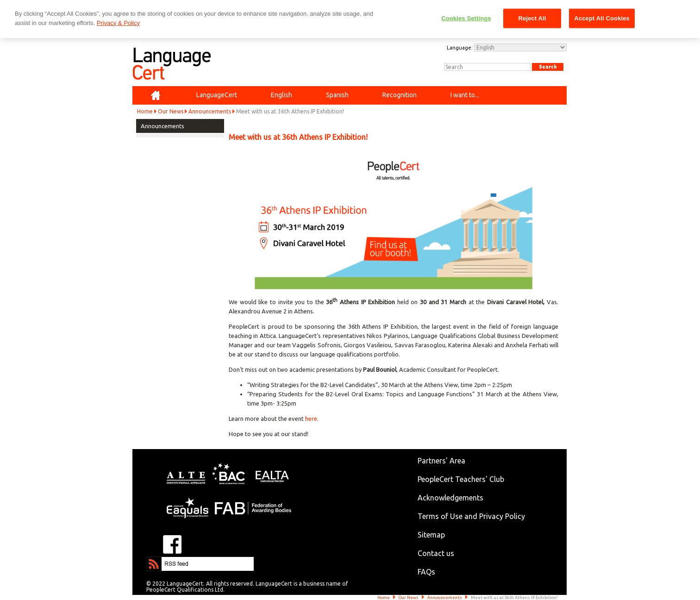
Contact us (436, 553)
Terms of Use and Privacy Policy (471, 516)
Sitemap (431, 535)
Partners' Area (441, 461)
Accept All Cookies (602, 18)
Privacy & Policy (118, 23)
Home (145, 111)
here (311, 419)
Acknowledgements (450, 498)
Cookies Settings (466, 18)
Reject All (532, 18)
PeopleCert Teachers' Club (461, 479)
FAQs (426, 572)
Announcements (210, 111)
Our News (171, 111)
